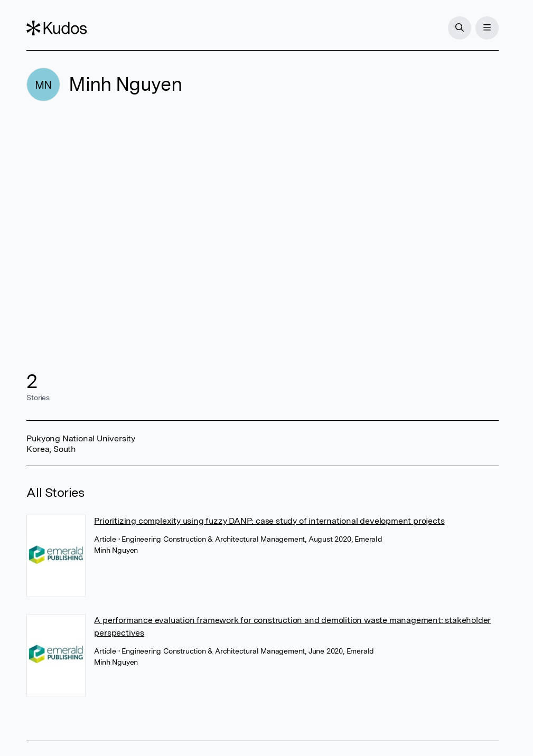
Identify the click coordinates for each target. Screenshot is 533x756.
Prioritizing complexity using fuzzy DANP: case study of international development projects (269, 521)
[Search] (460, 28)
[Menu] (487, 28)
